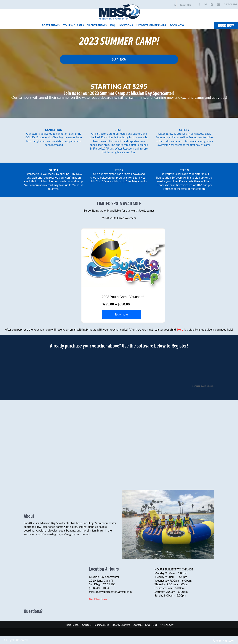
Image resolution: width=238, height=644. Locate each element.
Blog (155, 624)
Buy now (122, 314)
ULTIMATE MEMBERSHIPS (151, 25)
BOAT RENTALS (51, 25)
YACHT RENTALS (97, 25)
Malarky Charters (121, 624)
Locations (138, 624)
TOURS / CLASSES (73, 25)
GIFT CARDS (230, 5)
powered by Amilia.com (203, 386)
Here (180, 329)
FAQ (113, 25)
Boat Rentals (73, 624)
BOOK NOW (177, 25)
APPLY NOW (167, 624)
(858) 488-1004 (186, 6)
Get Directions (98, 599)
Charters (87, 624)
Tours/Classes (102, 624)
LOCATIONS (126, 25)
